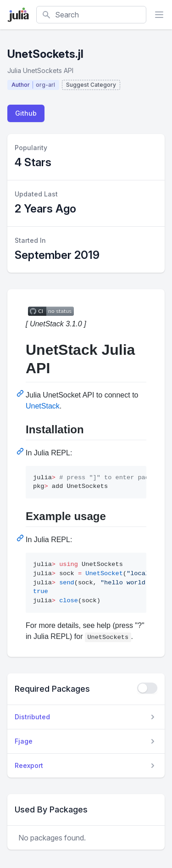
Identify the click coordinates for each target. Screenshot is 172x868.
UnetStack (43, 406)
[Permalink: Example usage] (21, 538)
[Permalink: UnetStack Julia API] (21, 393)
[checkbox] (147, 688)
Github (26, 113)
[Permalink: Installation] (21, 451)
